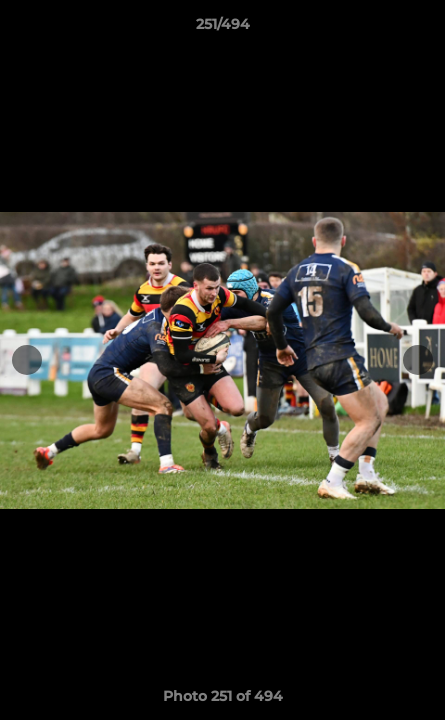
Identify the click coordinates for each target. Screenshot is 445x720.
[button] (421, 29)
